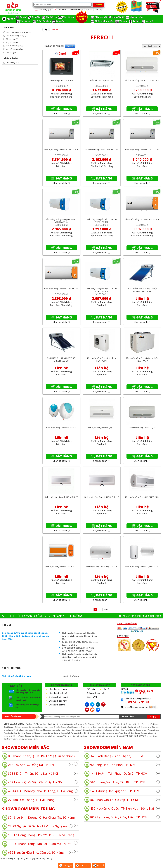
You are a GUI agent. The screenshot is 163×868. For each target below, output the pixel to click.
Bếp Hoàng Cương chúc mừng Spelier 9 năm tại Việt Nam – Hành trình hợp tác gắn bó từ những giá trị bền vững (80, 657)
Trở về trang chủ (131, 616)
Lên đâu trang (153, 616)
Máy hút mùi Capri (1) (14, 46)
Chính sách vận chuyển (59, 697)
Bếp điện (36, 17)
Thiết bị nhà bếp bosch (71, 676)
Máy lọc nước (136, 17)
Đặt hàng (64, 109)
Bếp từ (23, 17)
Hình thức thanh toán (58, 693)
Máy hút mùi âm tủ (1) (15, 49)
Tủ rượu (123, 21)
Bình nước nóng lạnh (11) (16, 36)
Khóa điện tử (118, 17)
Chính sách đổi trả (57, 705)
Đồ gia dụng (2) (12, 39)
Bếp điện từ (51, 17)
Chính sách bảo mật (96, 693)
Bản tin (89, 10)
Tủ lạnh (137, 21)
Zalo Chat (83, 865)
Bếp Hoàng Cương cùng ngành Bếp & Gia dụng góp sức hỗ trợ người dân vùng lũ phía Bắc (80, 636)
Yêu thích (60, 10)
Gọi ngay (66, 865)
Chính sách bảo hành (58, 701)
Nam (126, 716)
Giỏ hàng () (43, 10)
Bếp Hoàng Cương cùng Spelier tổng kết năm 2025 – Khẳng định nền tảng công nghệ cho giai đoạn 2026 (26, 636)
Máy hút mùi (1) (12, 42)
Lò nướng (61, 21)
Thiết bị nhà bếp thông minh (16, 676)
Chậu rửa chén (44, 21)
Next (106, 609)
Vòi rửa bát (26, 21)
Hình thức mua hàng (58, 689)
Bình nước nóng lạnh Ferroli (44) (19, 32)
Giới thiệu (99, 10)
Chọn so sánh (61, 114)
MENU (11, 19)
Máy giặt (150, 21)
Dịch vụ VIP (92, 697)
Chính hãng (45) (12, 63)
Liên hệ (106, 689)
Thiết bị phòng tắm (104, 21)
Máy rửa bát (101, 17)
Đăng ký (153, 716)
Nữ (133, 716)
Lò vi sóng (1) (11, 52)
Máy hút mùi (68, 17)
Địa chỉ (99, 865)
